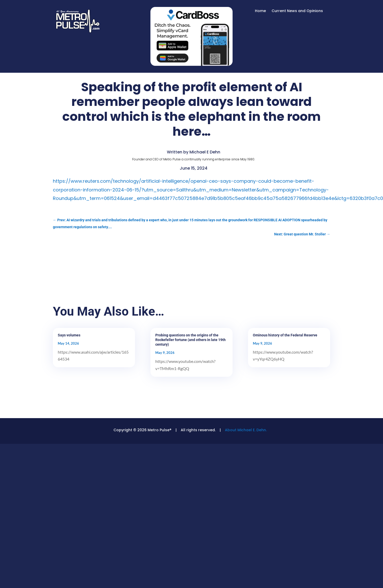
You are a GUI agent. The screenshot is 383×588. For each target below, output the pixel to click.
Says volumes (69, 335)
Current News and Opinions (297, 11)
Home (260, 11)
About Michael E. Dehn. (246, 430)
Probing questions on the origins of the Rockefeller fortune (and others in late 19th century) (190, 340)
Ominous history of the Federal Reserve (285, 335)
